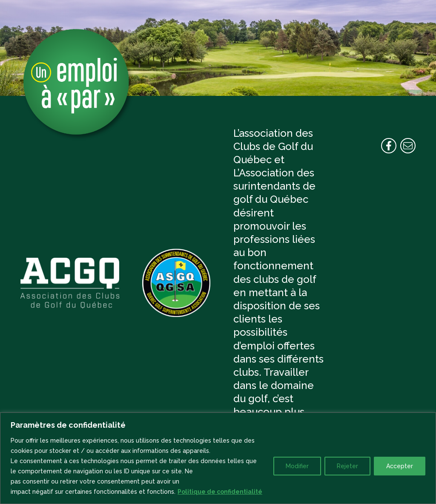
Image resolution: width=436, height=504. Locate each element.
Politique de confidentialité (220, 492)
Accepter (400, 466)
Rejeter (347, 466)
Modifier (297, 466)
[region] (218, 458)
